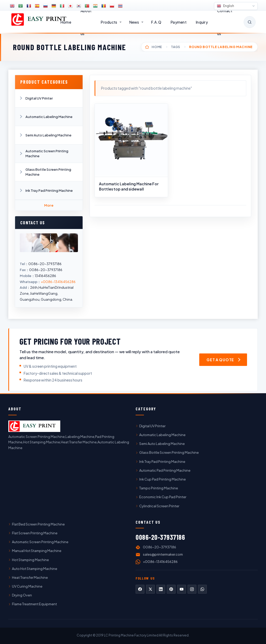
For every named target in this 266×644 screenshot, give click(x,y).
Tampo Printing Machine (159, 488)
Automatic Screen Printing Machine (47, 153)
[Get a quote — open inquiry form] (223, 360)
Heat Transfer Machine (30, 577)
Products (109, 22)
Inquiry (202, 22)
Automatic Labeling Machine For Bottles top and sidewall (129, 186)
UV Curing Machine (27, 586)
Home (66, 22)
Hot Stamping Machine (30, 560)
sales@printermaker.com (163, 554)
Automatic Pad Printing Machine (165, 470)
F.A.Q (156, 22)
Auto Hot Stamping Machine (35, 569)
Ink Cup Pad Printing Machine (162, 479)
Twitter (150, 589)
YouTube (182, 589)
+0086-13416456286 (58, 282)
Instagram (192, 589)
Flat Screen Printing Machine (35, 533)
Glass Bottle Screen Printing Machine (48, 172)
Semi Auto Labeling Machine (48, 135)
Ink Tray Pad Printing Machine (49, 190)
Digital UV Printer (39, 98)
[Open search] (250, 22)
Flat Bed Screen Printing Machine (38, 524)
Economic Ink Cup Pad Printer (163, 497)
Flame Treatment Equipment (34, 604)
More (49, 205)
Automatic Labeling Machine (49, 117)
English (225, 6)
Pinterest (171, 589)
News (134, 22)
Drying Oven (22, 595)
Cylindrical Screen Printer (159, 506)
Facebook (140, 589)
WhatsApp (202, 589)
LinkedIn (161, 589)
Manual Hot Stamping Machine (37, 551)
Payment (179, 22)
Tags (176, 47)
